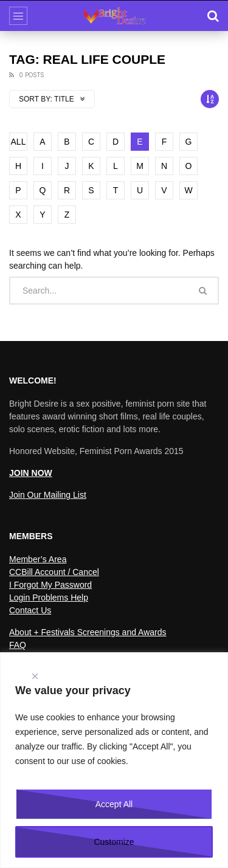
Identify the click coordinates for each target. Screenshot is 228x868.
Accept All (114, 804)
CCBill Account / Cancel (54, 572)
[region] (114, 760)
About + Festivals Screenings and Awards (88, 632)
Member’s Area (38, 559)
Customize (114, 842)
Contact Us (30, 610)
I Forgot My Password (50, 585)
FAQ (18, 645)
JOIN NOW (31, 473)
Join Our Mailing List (48, 495)
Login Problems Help (49, 598)
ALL (19, 142)
